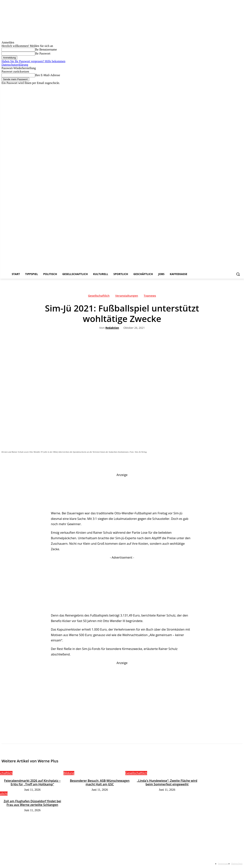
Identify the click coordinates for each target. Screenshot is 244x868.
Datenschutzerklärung (15, 65)
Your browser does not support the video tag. (180, 682)
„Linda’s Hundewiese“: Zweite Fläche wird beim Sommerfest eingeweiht (167, 782)
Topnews (150, 296)
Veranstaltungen (127, 296)
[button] (238, 274)
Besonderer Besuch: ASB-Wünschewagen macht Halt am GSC (100, 782)
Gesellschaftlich (99, 296)
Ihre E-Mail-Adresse (48, 75)
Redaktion (112, 328)
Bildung (69, 773)
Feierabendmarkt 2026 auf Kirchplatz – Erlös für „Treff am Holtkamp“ (32, 782)
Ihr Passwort (43, 53)
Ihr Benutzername (46, 49)
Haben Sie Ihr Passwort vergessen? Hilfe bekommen (33, 61)
